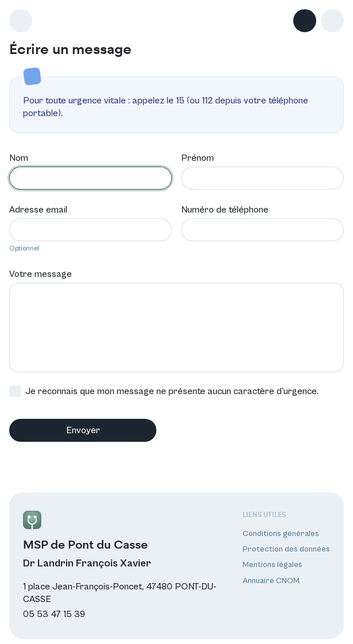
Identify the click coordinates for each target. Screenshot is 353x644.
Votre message (41, 273)
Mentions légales (273, 564)
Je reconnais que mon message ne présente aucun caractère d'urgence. (164, 390)
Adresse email (38, 209)
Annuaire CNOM (271, 579)
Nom (19, 157)
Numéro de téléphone (225, 209)
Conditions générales (281, 533)
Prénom (197, 157)
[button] (332, 21)
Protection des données (286, 548)
